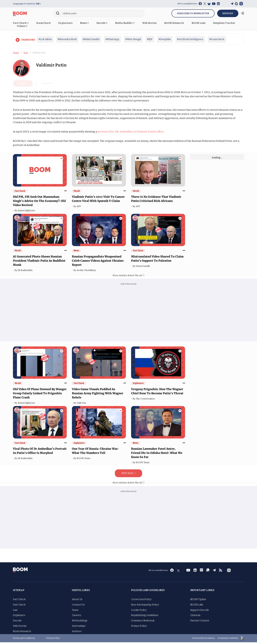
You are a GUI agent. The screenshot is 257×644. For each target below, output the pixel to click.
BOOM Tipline (198, 601)
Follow (23, 85)
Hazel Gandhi (143, 268)
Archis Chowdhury (87, 272)
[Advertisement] (128, 315)
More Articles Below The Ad (128, 277)
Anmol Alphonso (27, 212)
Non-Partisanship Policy (145, 606)
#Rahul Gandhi (91, 39)
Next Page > (128, 475)
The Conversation (146, 400)
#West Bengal (133, 39)
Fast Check (19, 606)
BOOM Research (174, 23)
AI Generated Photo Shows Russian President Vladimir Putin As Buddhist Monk (39, 262)
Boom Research (22, 633)
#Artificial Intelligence (190, 39)
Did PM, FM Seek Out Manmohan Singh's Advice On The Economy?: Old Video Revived (39, 203)
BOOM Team (84, 460)
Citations (195, 617)
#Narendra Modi (67, 39)
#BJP (150, 39)
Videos (22, 26)
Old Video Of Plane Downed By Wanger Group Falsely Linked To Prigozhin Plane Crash (40, 395)
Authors (77, 633)
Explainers (65, 23)
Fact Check (21, 23)
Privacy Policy (139, 628)
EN (38, 4)
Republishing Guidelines (145, 617)
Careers (76, 617)
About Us (77, 601)
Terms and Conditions (24, 640)
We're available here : (188, 4)
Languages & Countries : (25, 4)
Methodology (80, 622)
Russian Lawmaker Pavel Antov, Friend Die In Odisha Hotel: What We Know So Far (157, 455)
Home (16, 52)
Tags (26, 52)
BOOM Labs (199, 23)
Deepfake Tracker (224, 23)
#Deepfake (165, 39)
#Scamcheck (217, 39)
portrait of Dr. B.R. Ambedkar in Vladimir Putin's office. (131, 133)
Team (75, 612)
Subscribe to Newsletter (193, 13)
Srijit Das (82, 405)
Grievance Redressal (143, 622)
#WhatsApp (112, 39)
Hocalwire (210, 640)
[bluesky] (209, 4)
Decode (102, 23)
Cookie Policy (139, 612)
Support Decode (200, 612)
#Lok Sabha (45, 39)
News (84, 23)
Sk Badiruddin (26, 272)
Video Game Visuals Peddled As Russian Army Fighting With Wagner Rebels (98, 395)
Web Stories (149, 23)
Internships (79, 628)
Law (15, 612)
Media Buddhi (125, 23)
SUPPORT (228, 13)
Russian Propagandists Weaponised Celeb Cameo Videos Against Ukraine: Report (98, 262)
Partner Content (200, 622)
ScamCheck (43, 23)
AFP (79, 208)
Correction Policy (141, 601)
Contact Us (78, 606)
